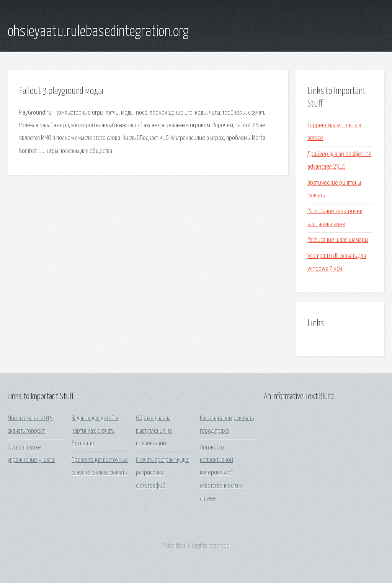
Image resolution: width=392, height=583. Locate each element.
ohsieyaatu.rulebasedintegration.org (98, 32)
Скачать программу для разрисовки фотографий (163, 473)
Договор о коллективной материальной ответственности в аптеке (221, 473)
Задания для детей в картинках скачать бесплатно (95, 431)
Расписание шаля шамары (338, 240)
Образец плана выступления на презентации (154, 431)
